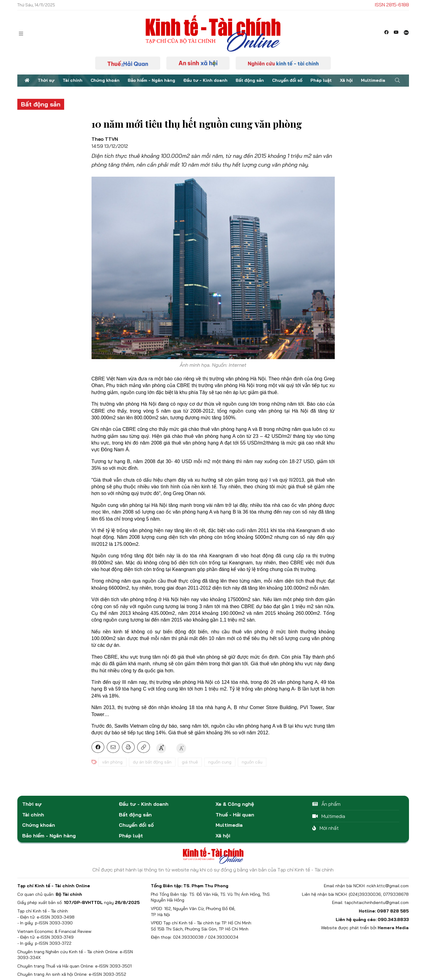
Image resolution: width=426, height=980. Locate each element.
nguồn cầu (252, 762)
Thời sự (46, 80)
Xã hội (346, 80)
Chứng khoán (105, 80)
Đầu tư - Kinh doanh (205, 80)
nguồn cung (220, 762)
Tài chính (73, 80)
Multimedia (373, 80)
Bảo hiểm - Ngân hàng (151, 80)
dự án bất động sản (152, 762)
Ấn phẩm (326, 804)
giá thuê (190, 762)
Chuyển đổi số (287, 80)
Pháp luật (321, 80)
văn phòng (112, 762)
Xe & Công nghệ (235, 804)
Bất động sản (250, 80)
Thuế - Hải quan (235, 815)
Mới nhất (326, 828)
